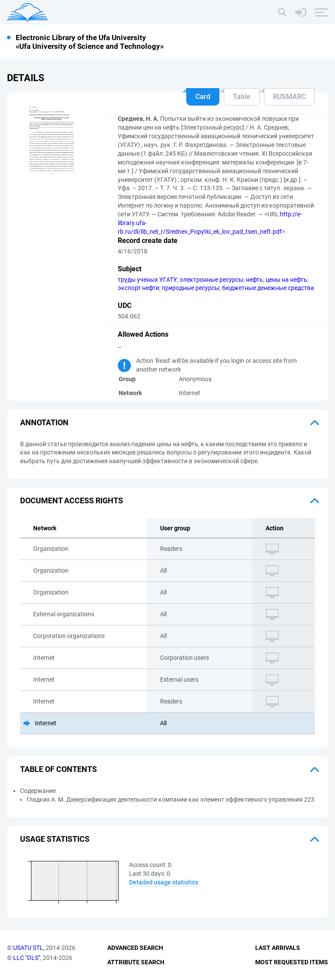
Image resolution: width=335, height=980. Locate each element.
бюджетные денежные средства (268, 288)
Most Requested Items (292, 962)
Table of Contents (58, 769)
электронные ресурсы (212, 280)
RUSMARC (289, 97)
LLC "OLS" (27, 958)
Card (203, 97)
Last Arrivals (278, 948)
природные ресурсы (191, 288)
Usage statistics (55, 839)
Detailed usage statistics (164, 882)
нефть (255, 280)
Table (242, 97)
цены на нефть (286, 280)
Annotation (44, 422)
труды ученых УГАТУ (147, 280)
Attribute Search (136, 962)
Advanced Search (135, 948)
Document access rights (72, 500)
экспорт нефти (138, 288)
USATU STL (28, 948)
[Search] (282, 12)
